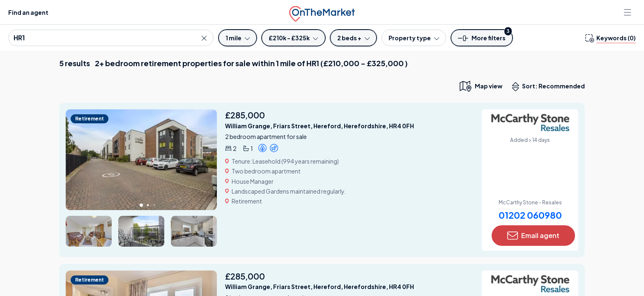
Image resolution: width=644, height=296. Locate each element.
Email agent (533, 236)
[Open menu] (628, 12)
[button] (482, 40)
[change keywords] (611, 38)
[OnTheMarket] (322, 12)
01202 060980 (530, 215)
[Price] (293, 38)
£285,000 (245, 115)
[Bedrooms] (353, 38)
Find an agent (28, 12)
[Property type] (414, 38)
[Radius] (238, 38)
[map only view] (480, 86)
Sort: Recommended (550, 87)
